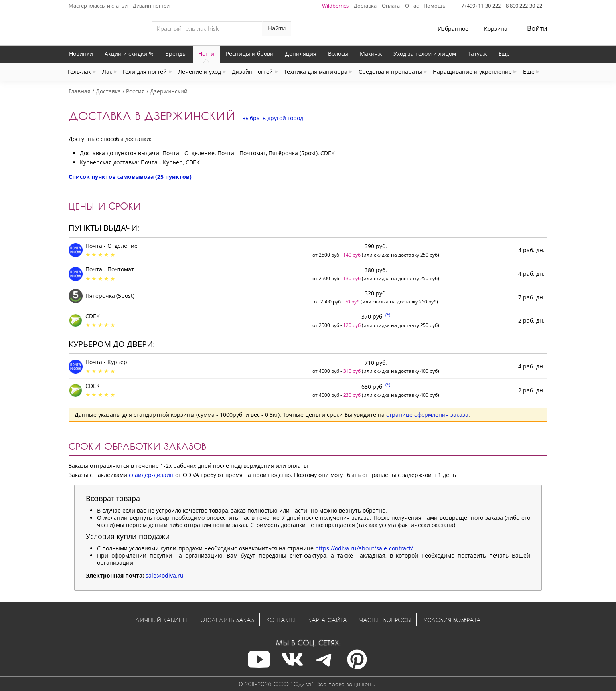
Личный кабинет (162, 620)
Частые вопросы (385, 620)
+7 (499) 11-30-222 (480, 6)
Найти (277, 28)
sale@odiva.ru (165, 575)
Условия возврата (452, 620)
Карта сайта (328, 620)
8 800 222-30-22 (524, 6)
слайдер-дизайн (151, 475)
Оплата (391, 6)
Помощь (435, 6)
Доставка (365, 6)
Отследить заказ (227, 620)
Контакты (281, 620)
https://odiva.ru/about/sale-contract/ (364, 548)
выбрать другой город (273, 118)
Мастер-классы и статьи (98, 6)
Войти (537, 28)
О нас (412, 6)
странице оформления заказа (427, 415)
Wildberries (335, 6)
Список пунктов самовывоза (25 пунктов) (130, 177)
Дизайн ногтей (151, 6)
